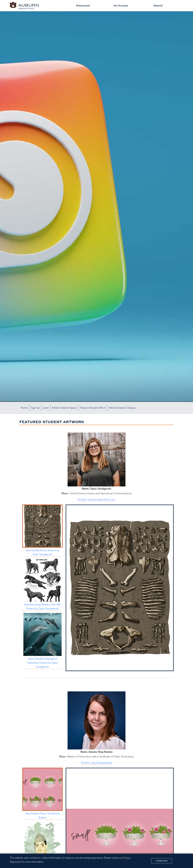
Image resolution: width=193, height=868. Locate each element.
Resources (83, 5)
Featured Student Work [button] (93, 408)
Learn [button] (46, 408)
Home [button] (24, 408)
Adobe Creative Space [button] (64, 408)
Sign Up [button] (35, 408)
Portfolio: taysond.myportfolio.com (96, 500)
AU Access (121, 5)
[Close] (162, 861)
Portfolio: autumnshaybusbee (97, 763)
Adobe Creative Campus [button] (122, 408)
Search (158, 5)
